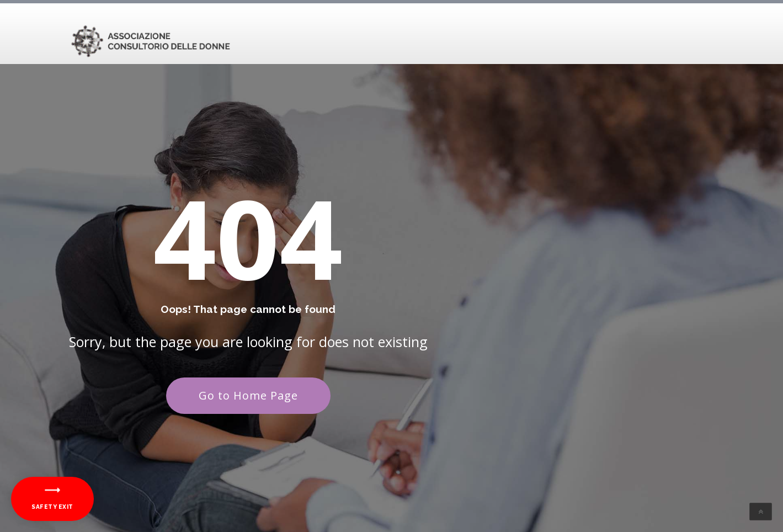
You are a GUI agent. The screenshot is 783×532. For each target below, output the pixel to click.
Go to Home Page (248, 395)
